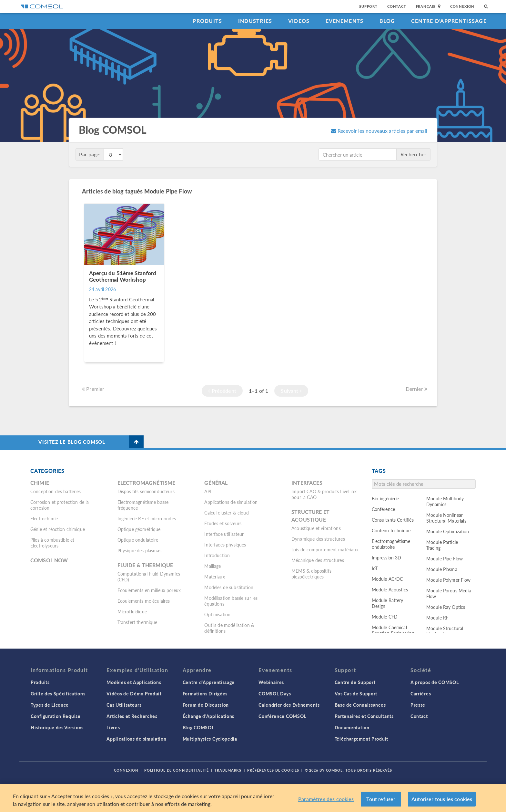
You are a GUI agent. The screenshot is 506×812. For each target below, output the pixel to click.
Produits (207, 21)
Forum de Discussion (206, 705)
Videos (299, 21)
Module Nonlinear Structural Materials (446, 518)
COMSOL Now (49, 560)
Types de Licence (50, 705)
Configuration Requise (56, 716)
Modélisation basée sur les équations (231, 601)
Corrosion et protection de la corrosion (60, 505)
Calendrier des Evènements (289, 705)
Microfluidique (132, 611)
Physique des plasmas (139, 550)
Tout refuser (381, 800)
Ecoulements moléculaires (144, 601)
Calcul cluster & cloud (226, 513)
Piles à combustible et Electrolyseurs (52, 543)
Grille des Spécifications (58, 693)
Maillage (213, 566)
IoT (375, 568)
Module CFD (385, 617)
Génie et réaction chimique (58, 529)
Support (368, 6)
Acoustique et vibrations (316, 528)
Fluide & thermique (145, 565)
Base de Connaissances (360, 705)
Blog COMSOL (198, 727)
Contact (397, 6)
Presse (418, 705)
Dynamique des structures (318, 539)
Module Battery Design (388, 603)
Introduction (217, 555)
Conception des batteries (56, 491)
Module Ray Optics (446, 607)
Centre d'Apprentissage (449, 21)
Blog (387, 21)
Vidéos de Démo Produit (134, 693)
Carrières (421, 693)
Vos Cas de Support (356, 693)
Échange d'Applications (208, 716)
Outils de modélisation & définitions (229, 628)
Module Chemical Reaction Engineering (393, 630)
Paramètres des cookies (326, 800)
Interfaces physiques (225, 545)
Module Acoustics (390, 589)
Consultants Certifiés (393, 520)
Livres (113, 727)
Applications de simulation (231, 502)
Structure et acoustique (310, 516)
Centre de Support (355, 682)
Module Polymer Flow (449, 580)
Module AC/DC (387, 579)
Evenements (345, 21)
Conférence (384, 509)
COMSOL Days (275, 693)
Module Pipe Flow (445, 558)
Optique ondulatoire (138, 540)
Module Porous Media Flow (449, 593)
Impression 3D (387, 557)
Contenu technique (391, 530)
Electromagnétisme (147, 483)
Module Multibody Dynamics (445, 501)
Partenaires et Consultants (364, 716)
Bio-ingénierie (385, 498)
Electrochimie (44, 518)
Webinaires (271, 682)
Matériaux (214, 577)
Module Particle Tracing (442, 545)
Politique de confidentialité (177, 770)
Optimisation (217, 614)
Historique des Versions (57, 727)
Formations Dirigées (205, 693)
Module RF (437, 618)
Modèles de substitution (229, 587)
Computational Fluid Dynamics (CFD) (149, 577)
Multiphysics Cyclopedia (210, 739)
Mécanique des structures (318, 560)
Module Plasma (442, 569)
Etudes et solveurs (223, 523)
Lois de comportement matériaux (325, 549)
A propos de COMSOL (435, 682)
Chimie (40, 483)
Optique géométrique (139, 529)
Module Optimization (448, 531)
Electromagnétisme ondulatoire (391, 544)
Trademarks (228, 770)
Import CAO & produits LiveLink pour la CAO (324, 494)
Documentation (352, 727)
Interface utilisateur (224, 534)
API (208, 491)
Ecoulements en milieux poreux (149, 590)
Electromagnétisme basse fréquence (143, 505)
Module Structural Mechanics (445, 631)
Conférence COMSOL (282, 716)
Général (216, 483)
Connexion (462, 6)
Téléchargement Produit (361, 739)
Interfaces (307, 483)
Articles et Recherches (132, 716)
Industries (255, 21)
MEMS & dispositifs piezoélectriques (311, 574)
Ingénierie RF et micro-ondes (147, 518)
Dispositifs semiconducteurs (146, 491)
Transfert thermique (137, 622)
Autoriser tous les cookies (442, 800)
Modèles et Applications (134, 682)
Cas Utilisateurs (124, 705)
